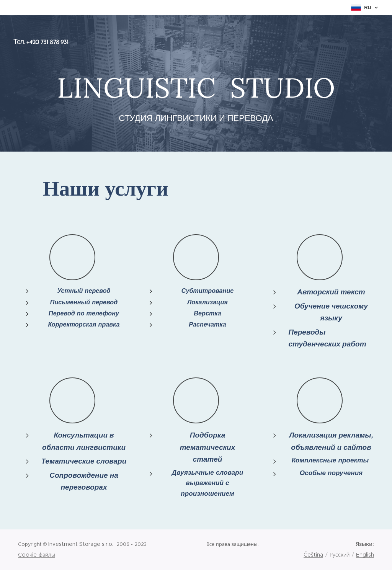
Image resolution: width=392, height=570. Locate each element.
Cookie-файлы (37, 555)
